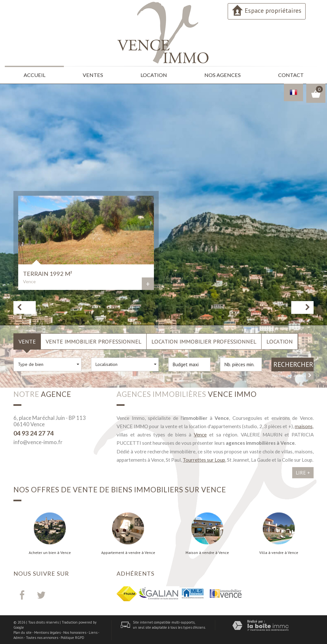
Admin (18, 636)
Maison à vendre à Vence (207, 552)
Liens (93, 632)
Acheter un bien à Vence (50, 552)
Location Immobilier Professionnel (204, 340)
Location (155, 75)
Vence (200, 434)
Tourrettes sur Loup (204, 459)
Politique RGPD (72, 636)
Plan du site (23, 632)
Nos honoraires (75, 632)
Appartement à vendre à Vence (128, 552)
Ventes (94, 75)
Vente (27, 340)
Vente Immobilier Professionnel (94, 340)
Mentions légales (47, 632)
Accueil (35, 75)
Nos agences (223, 75)
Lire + (303, 472)
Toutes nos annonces (42, 636)
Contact (290, 75)
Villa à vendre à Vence (279, 552)
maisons (304, 425)
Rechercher (293, 363)
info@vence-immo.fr (38, 441)
